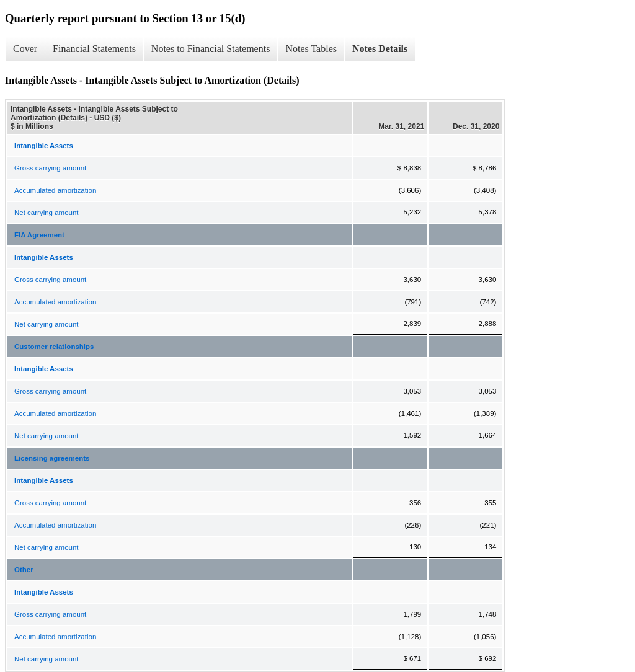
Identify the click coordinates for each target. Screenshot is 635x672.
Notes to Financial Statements (211, 49)
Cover (25, 49)
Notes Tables (311, 49)
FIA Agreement (39, 235)
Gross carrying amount (50, 168)
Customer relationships (54, 347)
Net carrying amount (47, 213)
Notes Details (380, 49)
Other (24, 570)
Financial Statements (94, 49)
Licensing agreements (52, 458)
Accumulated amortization (55, 190)
